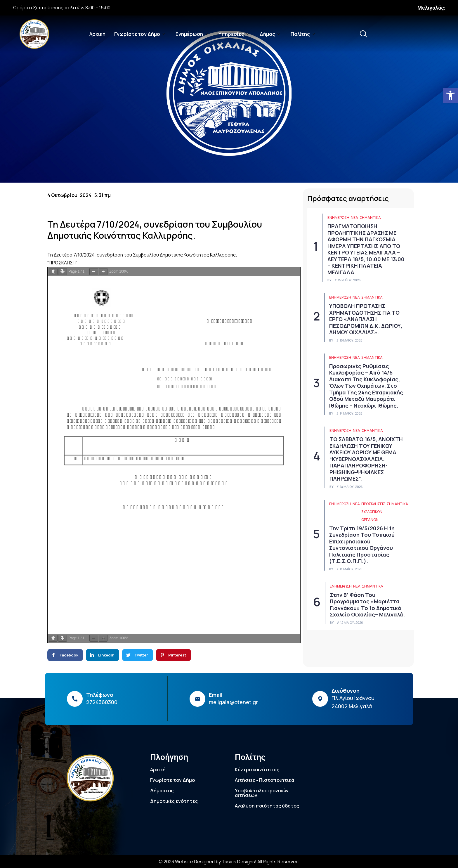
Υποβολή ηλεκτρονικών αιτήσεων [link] (262, 793)
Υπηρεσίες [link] (234, 34)
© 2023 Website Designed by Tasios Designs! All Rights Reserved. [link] (229, 862)
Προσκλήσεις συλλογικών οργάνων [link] (373, 512)
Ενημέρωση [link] (192, 34)
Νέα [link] (354, 218)
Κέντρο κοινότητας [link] (257, 770)
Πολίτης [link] (303, 34)
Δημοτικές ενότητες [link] (174, 801)
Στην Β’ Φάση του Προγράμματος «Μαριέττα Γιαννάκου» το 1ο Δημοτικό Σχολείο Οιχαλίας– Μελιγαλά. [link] (367, 605)
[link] (450, 95)
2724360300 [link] (102, 702)
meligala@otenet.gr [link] (233, 702)
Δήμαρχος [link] (162, 791)
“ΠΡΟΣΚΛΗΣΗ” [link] (62, 263)
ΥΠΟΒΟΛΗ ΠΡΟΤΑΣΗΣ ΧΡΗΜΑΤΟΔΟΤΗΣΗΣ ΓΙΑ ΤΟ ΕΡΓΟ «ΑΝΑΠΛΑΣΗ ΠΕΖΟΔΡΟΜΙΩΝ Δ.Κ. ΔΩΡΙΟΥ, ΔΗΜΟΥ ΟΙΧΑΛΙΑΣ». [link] (366, 319)
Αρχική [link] (97, 34)
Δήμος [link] (270, 34)
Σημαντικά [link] (370, 218)
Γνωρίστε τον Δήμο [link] (140, 34)
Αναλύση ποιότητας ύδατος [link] (267, 806)
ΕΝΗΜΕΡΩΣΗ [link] (338, 218)
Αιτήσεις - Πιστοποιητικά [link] (264, 780)
